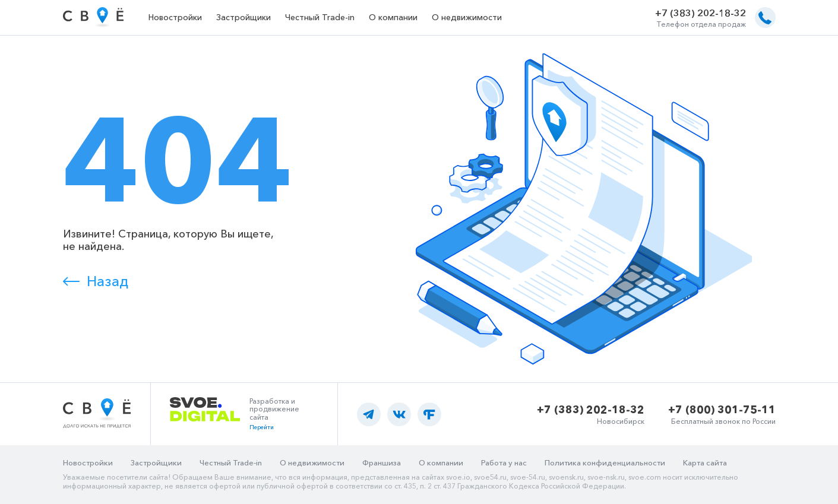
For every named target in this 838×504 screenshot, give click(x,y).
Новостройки (175, 17)
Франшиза (382, 462)
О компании (393, 17)
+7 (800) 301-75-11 (722, 410)
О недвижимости (467, 17)
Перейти (262, 427)
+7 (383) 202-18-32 (701, 13)
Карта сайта (705, 462)
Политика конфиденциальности (605, 462)
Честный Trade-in (320, 17)
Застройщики (244, 17)
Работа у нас (504, 462)
